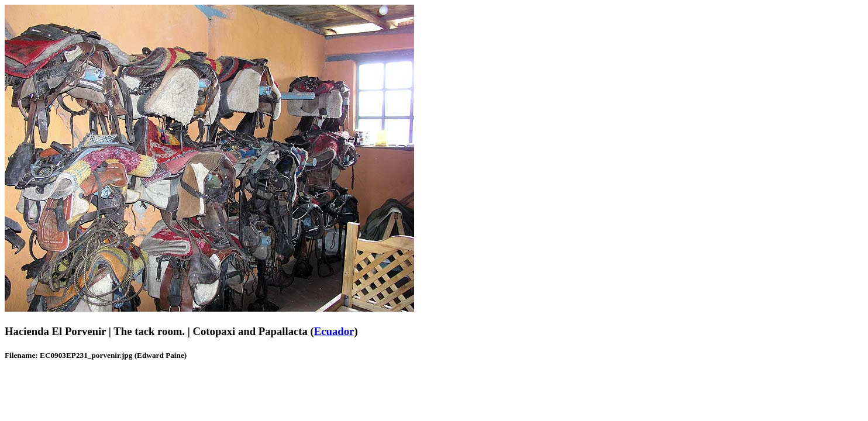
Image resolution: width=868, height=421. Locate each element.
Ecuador (334, 331)
